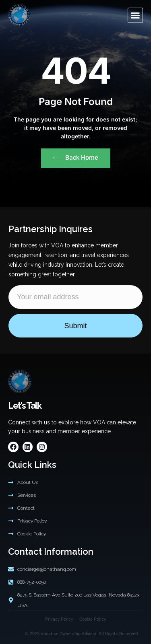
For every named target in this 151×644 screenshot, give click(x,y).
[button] (135, 15)
